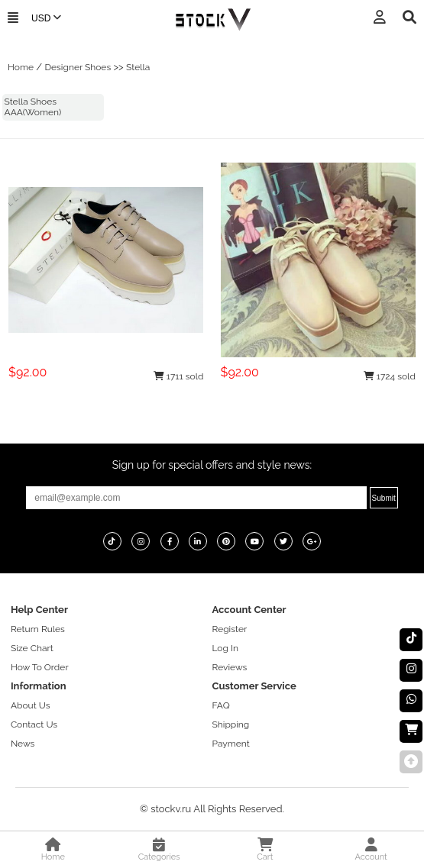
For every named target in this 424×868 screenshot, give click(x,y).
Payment (231, 744)
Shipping (231, 724)
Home (21, 67)
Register (230, 629)
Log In (225, 648)
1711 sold (179, 376)
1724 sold (390, 376)
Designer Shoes (78, 67)
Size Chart (32, 648)
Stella (138, 67)
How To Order (40, 667)
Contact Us (34, 724)
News (23, 744)
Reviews (230, 667)
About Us (31, 705)
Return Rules (38, 629)
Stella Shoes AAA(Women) (33, 107)
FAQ (221, 705)
